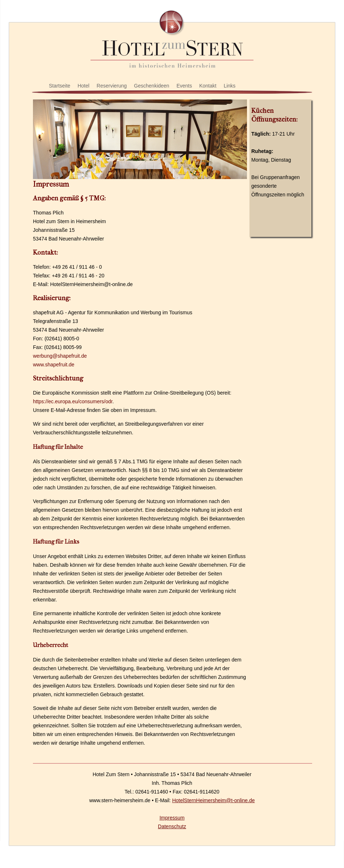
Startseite (60, 86)
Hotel (83, 86)
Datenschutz (172, 826)
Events (184, 86)
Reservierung (112, 86)
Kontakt (208, 86)
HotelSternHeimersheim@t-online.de (213, 800)
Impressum (172, 818)
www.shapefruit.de (54, 365)
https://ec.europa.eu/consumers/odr (73, 401)
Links (230, 86)
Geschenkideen (152, 86)
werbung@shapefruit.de (60, 356)
